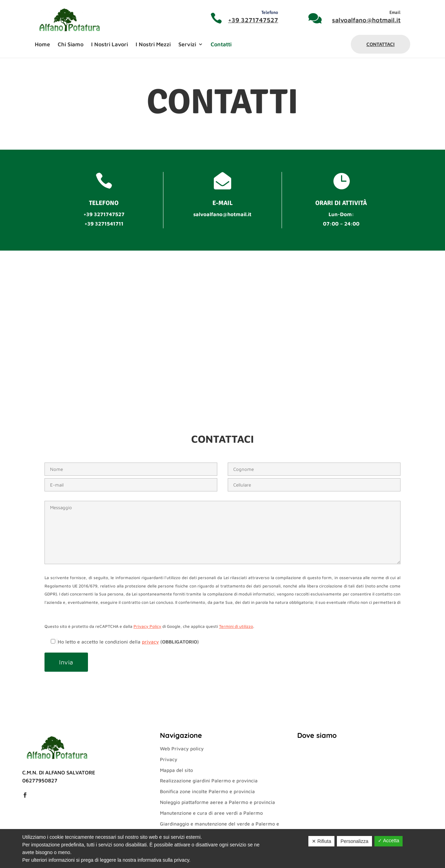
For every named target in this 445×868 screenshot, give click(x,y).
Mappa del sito (176, 770)
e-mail (222, 203)
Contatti (221, 45)
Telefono (270, 13)
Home (42, 45)
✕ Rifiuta (322, 841)
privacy (150, 642)
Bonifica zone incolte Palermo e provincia (207, 791)
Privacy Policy (147, 626)
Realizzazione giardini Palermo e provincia (209, 780)
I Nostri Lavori (110, 45)
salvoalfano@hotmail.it (366, 20)
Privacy (169, 759)
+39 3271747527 (253, 20)
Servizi (187, 45)
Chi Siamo (71, 45)
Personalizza (354, 841)
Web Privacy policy (182, 748)
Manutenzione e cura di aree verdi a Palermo (211, 813)
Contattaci (381, 44)
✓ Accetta (389, 841)
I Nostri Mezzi (153, 45)
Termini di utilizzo (236, 626)
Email (395, 13)
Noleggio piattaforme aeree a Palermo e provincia (217, 802)
